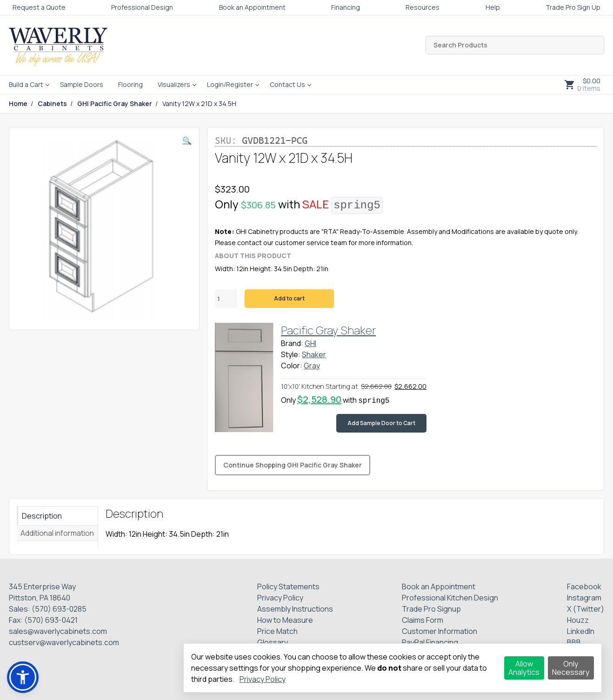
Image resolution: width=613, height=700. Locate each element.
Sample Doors (82, 84)
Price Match (277, 631)
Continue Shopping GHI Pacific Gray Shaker (293, 465)
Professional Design (142, 7)
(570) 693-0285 (59, 609)
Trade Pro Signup (431, 609)
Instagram (584, 598)
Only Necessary (571, 668)
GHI (310, 343)
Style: (291, 354)
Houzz (578, 620)
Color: (292, 366)
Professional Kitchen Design (450, 598)
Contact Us (287, 84)
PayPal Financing (430, 642)
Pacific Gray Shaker (328, 330)
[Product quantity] (226, 299)
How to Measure (285, 620)
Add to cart (289, 298)
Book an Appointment (252, 7)
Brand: (292, 343)
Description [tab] (42, 516)
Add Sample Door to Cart (381, 423)
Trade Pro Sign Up (573, 7)
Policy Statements (288, 587)
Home (18, 104)
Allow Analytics (524, 668)
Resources (423, 7)
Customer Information (440, 631)
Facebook (584, 587)
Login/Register (230, 84)
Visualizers (174, 84)
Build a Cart (26, 84)
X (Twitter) (586, 609)
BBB (574, 642)
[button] (187, 140)
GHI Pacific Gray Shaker (115, 104)
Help (493, 7)
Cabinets (52, 104)
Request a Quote (39, 7)
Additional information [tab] (57, 533)
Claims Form (423, 620)
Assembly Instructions (295, 609)
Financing (346, 7)
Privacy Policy (280, 598)
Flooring (130, 84)
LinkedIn (581, 631)
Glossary (273, 642)
